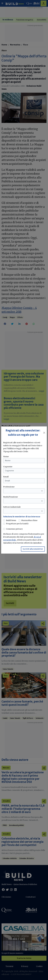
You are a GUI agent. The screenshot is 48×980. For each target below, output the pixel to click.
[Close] (44, 433)
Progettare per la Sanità (17, 524)
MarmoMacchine (29, 520)
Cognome (8, 467)
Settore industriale (12, 507)
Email (6, 477)
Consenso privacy (14, 529)
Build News (11, 520)
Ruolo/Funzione (10, 497)
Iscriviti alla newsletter (33, 549)
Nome (6, 457)
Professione (9, 487)
